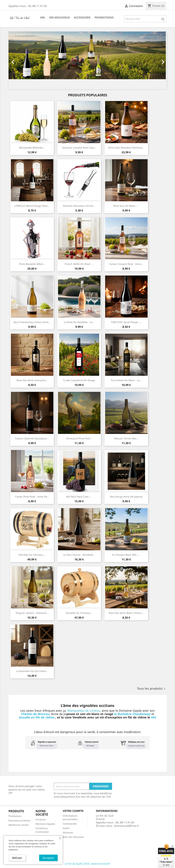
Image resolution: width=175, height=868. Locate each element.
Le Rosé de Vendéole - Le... (79, 322)
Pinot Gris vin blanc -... (126, 206)
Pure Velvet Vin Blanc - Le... (126, 380)
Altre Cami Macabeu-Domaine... (126, 148)
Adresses (68, 832)
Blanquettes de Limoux (84, 710)
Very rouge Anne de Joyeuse (126, 497)
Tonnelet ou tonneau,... (32, 555)
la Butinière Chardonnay (132, 714)
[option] (87, 60)
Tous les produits (152, 689)
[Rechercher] (145, 19)
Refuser (17, 858)
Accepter (48, 858)
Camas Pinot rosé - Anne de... (32, 497)
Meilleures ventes (19, 825)
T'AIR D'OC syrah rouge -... (126, 322)
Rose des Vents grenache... (32, 380)
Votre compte (73, 811)
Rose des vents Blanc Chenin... (126, 613)
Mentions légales (45, 824)
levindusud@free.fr (127, 826)
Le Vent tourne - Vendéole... (79, 555)
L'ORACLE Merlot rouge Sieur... (32, 206)
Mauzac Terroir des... (126, 438)
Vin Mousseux (59, 17)
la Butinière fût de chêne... (32, 671)
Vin (42, 17)
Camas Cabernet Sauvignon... (32, 438)
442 (154, 717)
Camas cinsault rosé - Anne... (126, 264)
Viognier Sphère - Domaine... (32, 613)
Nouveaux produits (19, 820)
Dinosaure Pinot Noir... (79, 438)
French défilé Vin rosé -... (79, 264)
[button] (20, 60)
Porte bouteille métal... (32, 264)
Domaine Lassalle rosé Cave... (79, 148)
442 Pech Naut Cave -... (79, 497)
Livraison (41, 819)
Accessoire (82, 17)
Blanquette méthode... (32, 148)
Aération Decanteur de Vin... (79, 206)
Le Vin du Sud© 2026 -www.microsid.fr (87, 864)
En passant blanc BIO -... (126, 555)
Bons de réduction (73, 837)
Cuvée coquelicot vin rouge (79, 380)
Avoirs (66, 828)
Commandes (70, 824)
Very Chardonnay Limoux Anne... (32, 322)
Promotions (104, 17)
